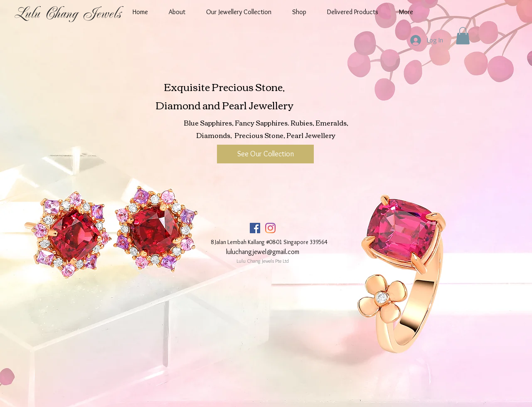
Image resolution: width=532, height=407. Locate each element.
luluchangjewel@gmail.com (263, 252)
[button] (463, 36)
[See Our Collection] (265, 154)
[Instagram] (270, 228)
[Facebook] (255, 228)
